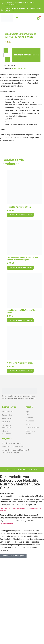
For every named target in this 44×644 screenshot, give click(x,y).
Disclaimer (6, 505)
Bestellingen (30, 501)
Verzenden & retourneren (7, 510)
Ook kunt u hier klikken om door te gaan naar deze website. (21, 593)
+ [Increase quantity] (7, 142)
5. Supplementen (19, 151)
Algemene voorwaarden (7, 515)
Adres (28, 507)
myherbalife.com (7, 606)
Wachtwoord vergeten (30, 515)
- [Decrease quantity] (6, 133)
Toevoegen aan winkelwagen (26, 138)
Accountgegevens (30, 511)
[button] (17, 18)
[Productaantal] (7, 138)
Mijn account (29, 496)
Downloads (30, 504)
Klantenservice (8, 495)
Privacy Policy (7, 501)
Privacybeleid (7, 498)
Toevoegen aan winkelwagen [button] (20, 298)
